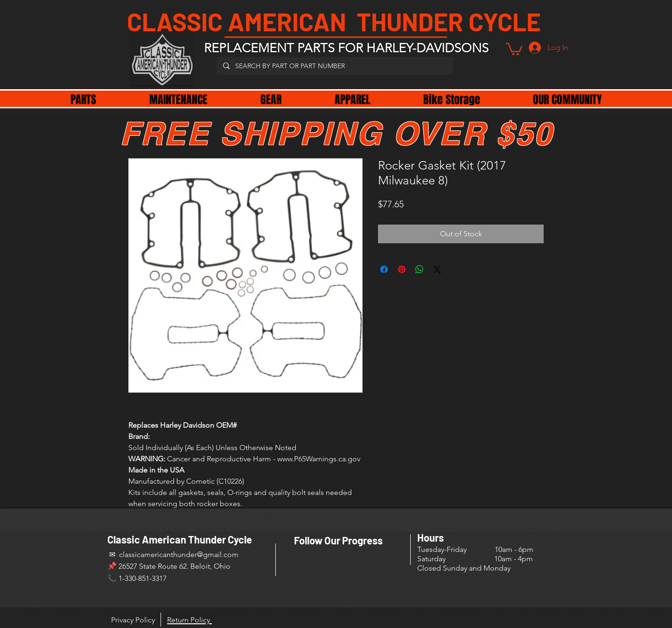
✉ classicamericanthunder (152, 554)
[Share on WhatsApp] (420, 269)
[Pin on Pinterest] (402, 269)
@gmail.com (218, 554)
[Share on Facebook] (384, 269)
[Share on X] (437, 269)
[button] (514, 48)
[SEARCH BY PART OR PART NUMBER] (334, 66)
